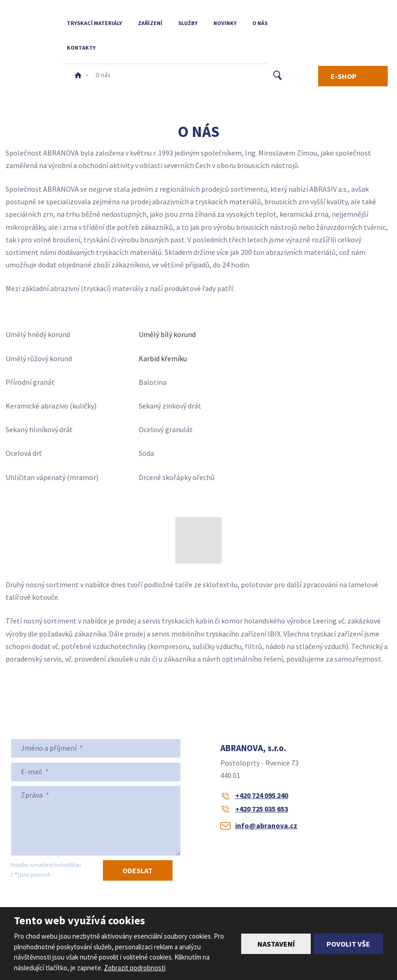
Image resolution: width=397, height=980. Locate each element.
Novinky (225, 23)
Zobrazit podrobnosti (135, 968)
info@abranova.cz (266, 825)
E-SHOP (344, 76)
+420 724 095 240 (262, 795)
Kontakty (81, 48)
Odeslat (138, 870)
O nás (260, 23)
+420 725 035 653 (262, 809)
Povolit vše (348, 944)
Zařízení (150, 23)
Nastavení (276, 944)
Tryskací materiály (94, 23)
